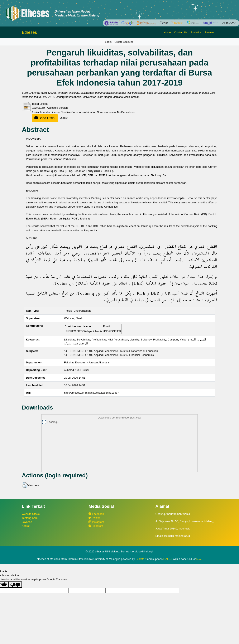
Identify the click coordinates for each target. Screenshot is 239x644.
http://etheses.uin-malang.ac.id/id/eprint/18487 (92, 393)
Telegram (96, 526)
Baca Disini (45, 118)
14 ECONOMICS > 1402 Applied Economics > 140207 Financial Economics (109, 355)
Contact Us (181, 32)
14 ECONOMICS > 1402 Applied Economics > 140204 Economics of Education (111, 351)
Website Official (31, 514)
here (199, 559)
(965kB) (50, 118)
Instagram (96, 522)
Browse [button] (209, 32)
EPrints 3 (141, 559)
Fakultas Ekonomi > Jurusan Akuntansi (87, 362)
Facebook (96, 514)
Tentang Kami (30, 518)
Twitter (94, 518)
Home (167, 32)
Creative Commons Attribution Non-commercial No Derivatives (98, 112)
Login (108, 42)
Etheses (29, 32)
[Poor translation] (15, 584)
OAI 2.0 (168, 559)
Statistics (196, 32)
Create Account (124, 42)
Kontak (26, 526)
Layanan (27, 522)
